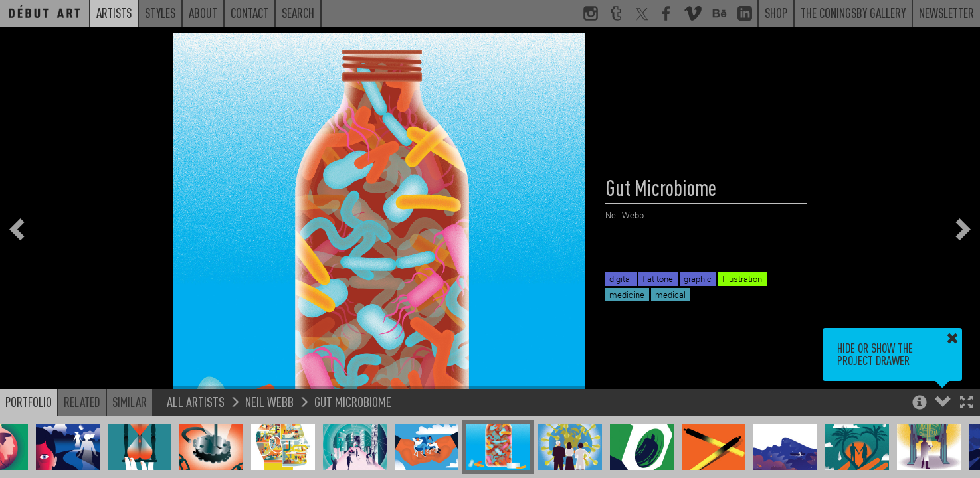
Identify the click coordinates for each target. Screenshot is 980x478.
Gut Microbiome (353, 401)
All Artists (196, 401)
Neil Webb (269, 401)
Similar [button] (130, 402)
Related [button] (82, 402)
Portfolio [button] (29, 402)
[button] (966, 403)
